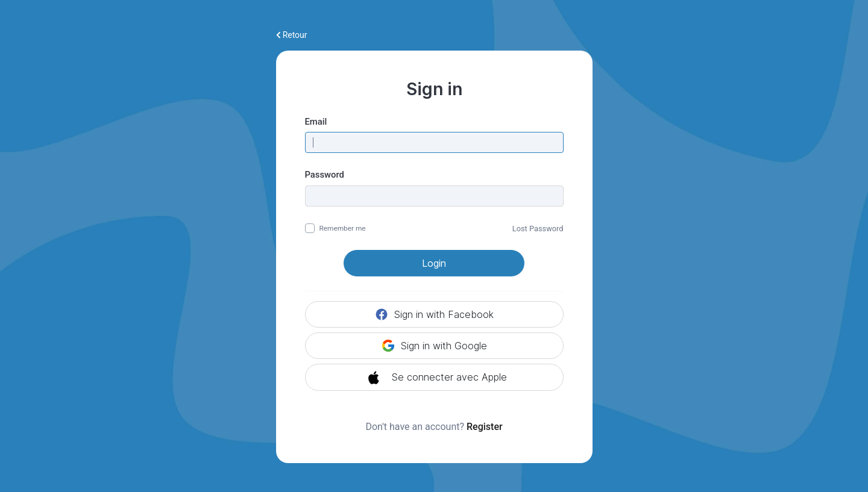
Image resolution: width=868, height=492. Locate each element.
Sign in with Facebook (434, 314)
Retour (292, 35)
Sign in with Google (434, 346)
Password (325, 175)
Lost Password (538, 229)
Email (316, 122)
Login (434, 263)
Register (485, 427)
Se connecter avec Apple (434, 378)
